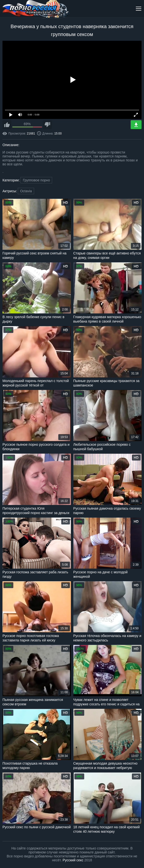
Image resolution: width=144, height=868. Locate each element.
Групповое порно (36, 180)
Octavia (26, 191)
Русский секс (73, 860)
